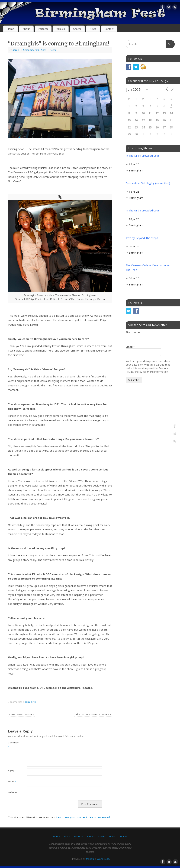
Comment (13, 745)
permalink (30, 702)
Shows (77, 29)
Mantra (90, 859)
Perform (43, 29)
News (93, 29)
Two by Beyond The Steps (142, 238)
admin (16, 50)
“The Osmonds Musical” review (93, 714)
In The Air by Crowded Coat (142, 156)
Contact (109, 29)
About (26, 29)
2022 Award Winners (21, 714)
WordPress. (103, 859)
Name (12, 771)
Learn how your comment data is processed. (83, 817)
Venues (61, 29)
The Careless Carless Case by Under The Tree (148, 267)
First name (133, 332)
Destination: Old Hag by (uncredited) (148, 183)
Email (12, 781)
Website (12, 792)
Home (10, 29)
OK (169, 44)
